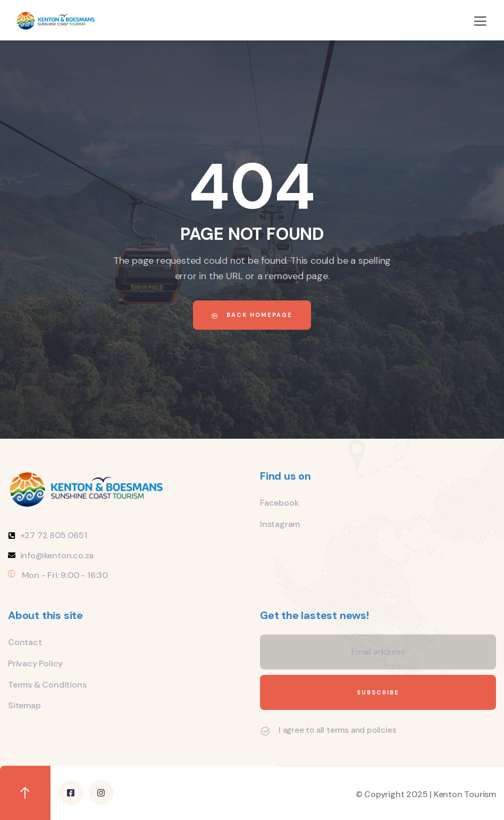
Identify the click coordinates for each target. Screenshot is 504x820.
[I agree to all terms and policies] (265, 731)
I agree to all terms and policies (337, 730)
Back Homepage (252, 315)
